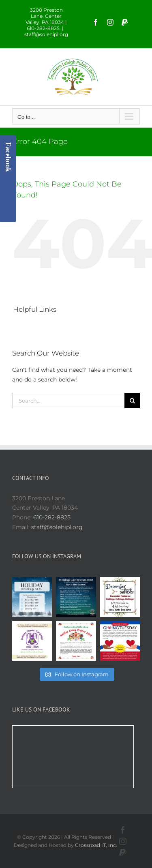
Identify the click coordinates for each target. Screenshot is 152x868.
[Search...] (68, 401)
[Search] (132, 401)
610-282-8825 (52, 517)
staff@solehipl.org (46, 34)
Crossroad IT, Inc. (96, 845)
